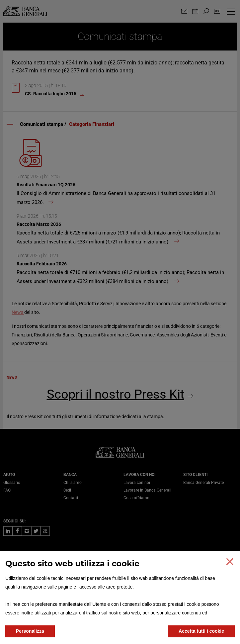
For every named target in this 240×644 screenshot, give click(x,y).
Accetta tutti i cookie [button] (201, 631)
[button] (230, 562)
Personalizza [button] (30, 631)
